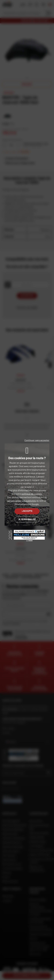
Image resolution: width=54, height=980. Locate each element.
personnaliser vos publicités (22, 501)
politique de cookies (32, 494)
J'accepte (27, 511)
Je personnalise (27, 519)
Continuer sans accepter (37, 440)
